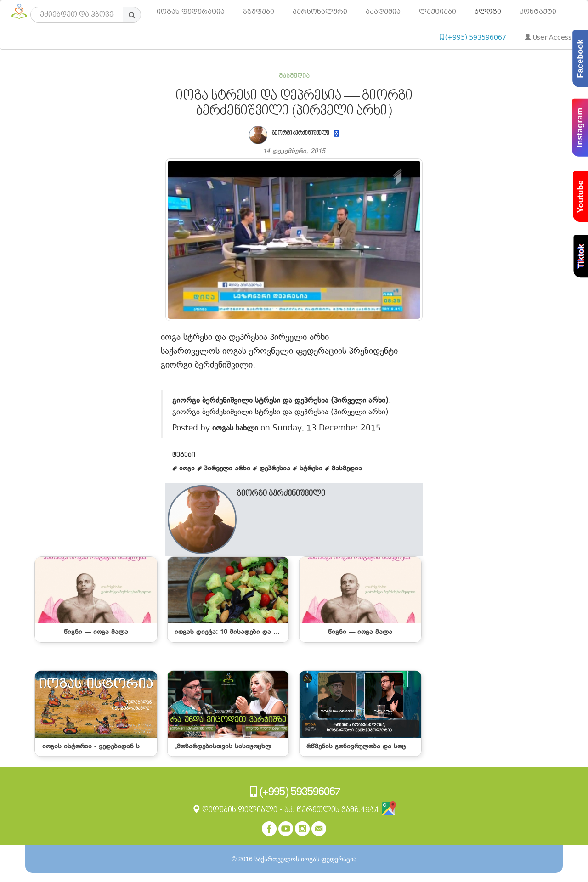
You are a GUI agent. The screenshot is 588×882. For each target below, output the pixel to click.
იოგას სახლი (235, 428)
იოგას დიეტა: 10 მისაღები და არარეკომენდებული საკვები (270, 632)
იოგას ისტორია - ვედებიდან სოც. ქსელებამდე (116, 747)
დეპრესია (273, 469)
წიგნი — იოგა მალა (96, 632)
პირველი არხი (225, 469)
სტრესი (309, 469)
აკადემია (383, 12)
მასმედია (294, 76)
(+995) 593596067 (472, 37)
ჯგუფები (259, 12)
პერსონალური (320, 12)
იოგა (185, 469)
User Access (548, 37)
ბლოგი (488, 12)
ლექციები (438, 12)
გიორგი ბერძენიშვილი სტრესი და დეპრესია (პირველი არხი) (280, 400)
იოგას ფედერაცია (191, 12)
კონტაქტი (538, 12)
